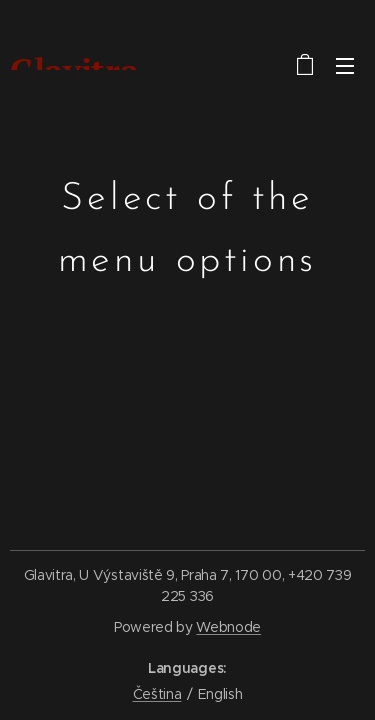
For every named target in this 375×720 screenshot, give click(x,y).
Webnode (228, 627)
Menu (345, 66)
